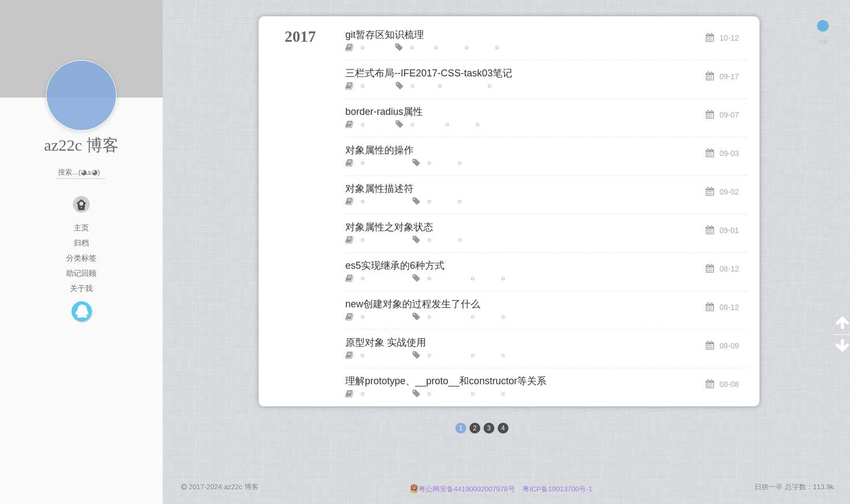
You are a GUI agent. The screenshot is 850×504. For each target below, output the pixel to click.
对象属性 (476, 163)
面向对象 (519, 279)
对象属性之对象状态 (389, 227)
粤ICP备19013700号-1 (558, 489)
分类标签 (81, 258)
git (419, 48)
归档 (81, 243)
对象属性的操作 (379, 150)
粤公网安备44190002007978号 (463, 489)
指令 (476, 48)
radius (425, 125)
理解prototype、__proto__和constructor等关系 (446, 381)
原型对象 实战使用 (386, 343)
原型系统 (446, 279)
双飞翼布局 (459, 86)
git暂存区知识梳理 (385, 35)
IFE (421, 86)
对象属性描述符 (379, 189)
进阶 (482, 356)
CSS (373, 86)
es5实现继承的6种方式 (395, 266)
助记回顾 (81, 273)
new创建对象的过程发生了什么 (413, 304)
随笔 (372, 48)
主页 (81, 228)
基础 (446, 48)
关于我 (81, 288)
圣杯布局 (506, 86)
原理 (482, 279)
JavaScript (381, 163)
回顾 (457, 125)
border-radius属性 (384, 112)
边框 (487, 125)
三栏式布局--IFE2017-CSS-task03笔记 (429, 73)
